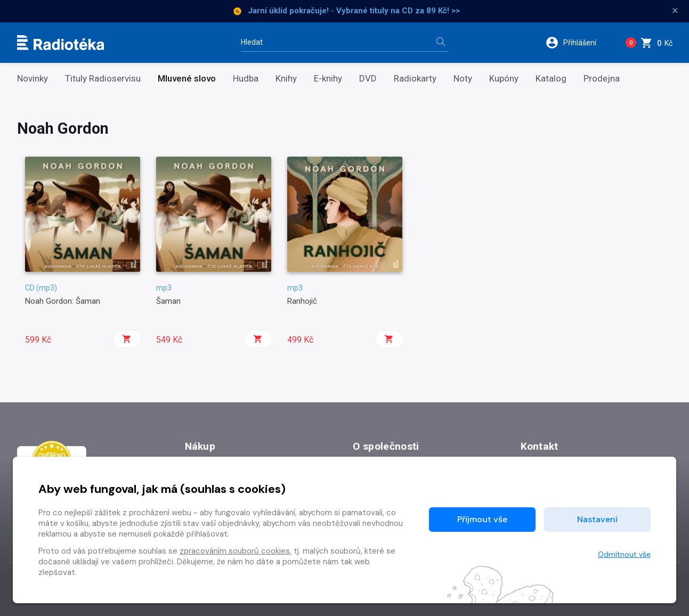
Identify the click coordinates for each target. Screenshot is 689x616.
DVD (368, 79)
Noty (463, 79)
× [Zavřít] (675, 11)
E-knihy (328, 79)
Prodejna (602, 79)
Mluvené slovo (187, 79)
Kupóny (504, 79)
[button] (578, 43)
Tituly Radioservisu (103, 79)
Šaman (168, 301)
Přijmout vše (482, 519)
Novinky (33, 79)
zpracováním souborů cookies (235, 551)
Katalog (551, 79)
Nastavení (597, 519)
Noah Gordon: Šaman (63, 301)
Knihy (286, 79)
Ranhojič (302, 301)
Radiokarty (415, 79)
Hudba (246, 79)
